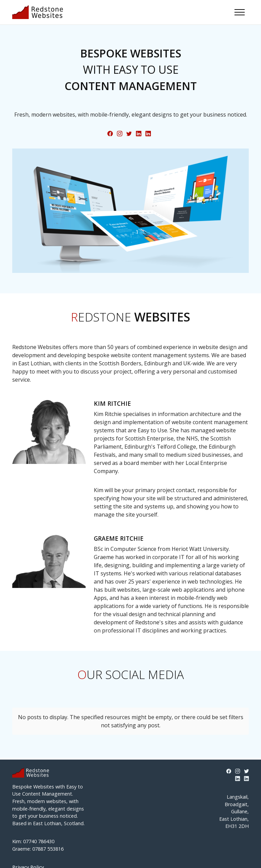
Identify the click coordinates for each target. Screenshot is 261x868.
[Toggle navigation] (240, 12)
